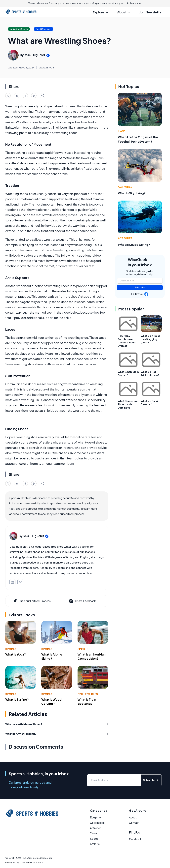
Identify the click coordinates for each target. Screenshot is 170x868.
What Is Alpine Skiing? (52, 656)
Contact (134, 823)
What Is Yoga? (16, 654)
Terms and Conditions (32, 863)
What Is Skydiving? (132, 193)
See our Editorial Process (32, 601)
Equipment (97, 817)
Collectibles (88, 694)
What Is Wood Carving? (51, 701)
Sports (11, 649)
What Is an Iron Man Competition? (92, 656)
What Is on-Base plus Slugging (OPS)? (151, 339)
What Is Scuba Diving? (134, 245)
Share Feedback (82, 601)
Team (122, 131)
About (133, 817)
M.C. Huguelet (35, 55)
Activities (125, 187)
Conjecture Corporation (40, 858)
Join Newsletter (151, 12)
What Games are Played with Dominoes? (128, 404)
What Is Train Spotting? (87, 701)
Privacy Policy (12, 863)
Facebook (135, 839)
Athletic (95, 844)
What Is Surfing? (17, 699)
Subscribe (140, 287)
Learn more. (136, 3)
